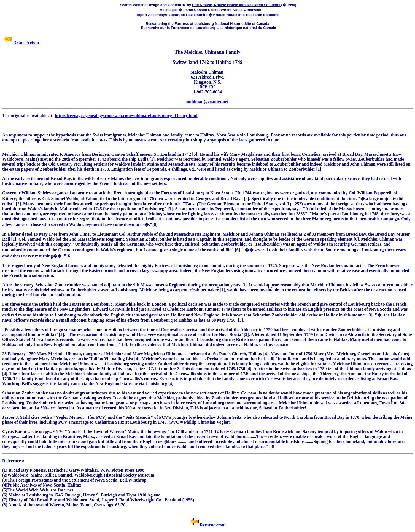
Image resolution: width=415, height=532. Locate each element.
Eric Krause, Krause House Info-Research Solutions (237, 5)
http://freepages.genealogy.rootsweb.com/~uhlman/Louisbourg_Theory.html (126, 116)
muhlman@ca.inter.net (207, 101)
